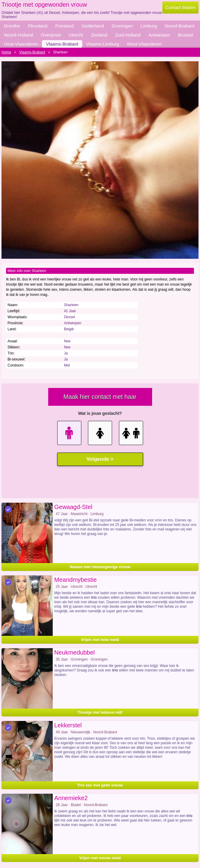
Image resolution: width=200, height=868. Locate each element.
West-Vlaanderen (144, 44)
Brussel (186, 35)
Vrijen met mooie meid (100, 858)
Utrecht (76, 35)
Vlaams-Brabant (62, 44)
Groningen (122, 26)
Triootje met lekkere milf (100, 712)
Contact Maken (181, 7)
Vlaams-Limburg (103, 44)
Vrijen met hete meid (100, 640)
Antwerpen (159, 35)
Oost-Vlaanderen (21, 44)
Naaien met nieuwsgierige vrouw (100, 567)
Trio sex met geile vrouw (100, 785)
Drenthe (12, 26)
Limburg (149, 26)
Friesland (64, 26)
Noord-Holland (19, 35)
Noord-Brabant (180, 26)
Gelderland (93, 26)
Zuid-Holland (128, 35)
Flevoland (37, 26)
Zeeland (99, 35)
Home (6, 52)
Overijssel (51, 35)
